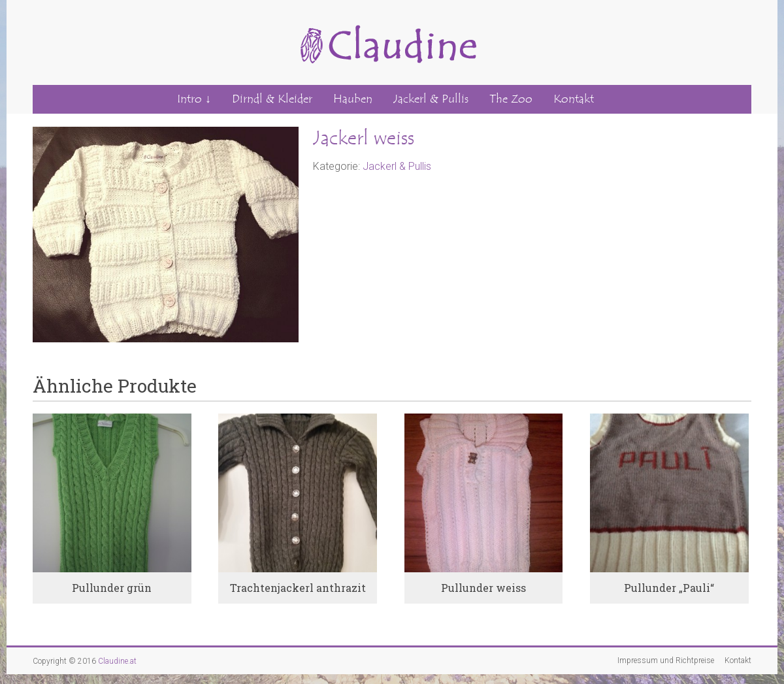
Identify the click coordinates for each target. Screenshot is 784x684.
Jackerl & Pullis (431, 99)
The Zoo (511, 99)
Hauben (353, 99)
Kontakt (574, 99)
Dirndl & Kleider (272, 99)
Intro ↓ (194, 99)
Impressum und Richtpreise (666, 660)
